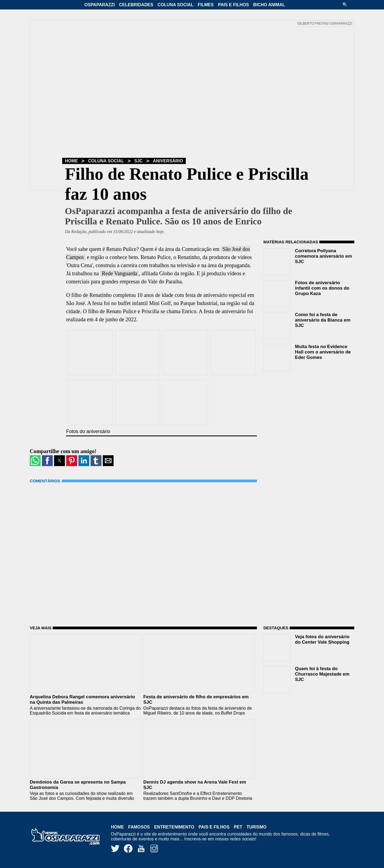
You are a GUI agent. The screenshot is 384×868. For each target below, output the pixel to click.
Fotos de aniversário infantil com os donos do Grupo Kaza (322, 288)
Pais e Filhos (233, 5)
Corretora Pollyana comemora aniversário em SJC (324, 256)
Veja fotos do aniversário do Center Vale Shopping (322, 639)
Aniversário (168, 161)
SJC (139, 161)
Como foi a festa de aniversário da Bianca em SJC (323, 320)
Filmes (206, 5)
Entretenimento (174, 827)
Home (71, 161)
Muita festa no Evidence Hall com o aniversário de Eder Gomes (323, 352)
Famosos (139, 827)
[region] (304, 410)
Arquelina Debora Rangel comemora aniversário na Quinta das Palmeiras (82, 700)
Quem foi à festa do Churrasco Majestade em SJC (322, 674)
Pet (238, 827)
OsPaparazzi (100, 5)
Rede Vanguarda (119, 273)
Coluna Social (176, 5)
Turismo (257, 827)
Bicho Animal (269, 5)
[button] (347, 5)
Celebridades (136, 5)
